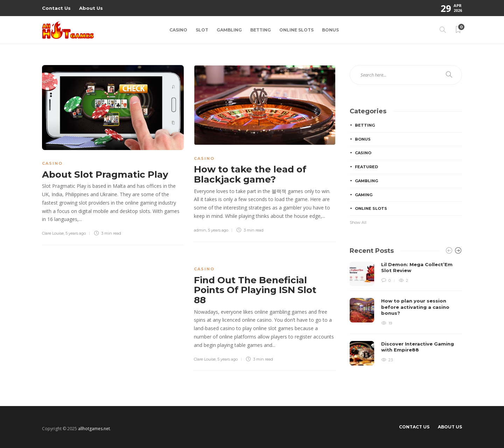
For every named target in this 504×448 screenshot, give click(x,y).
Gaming (364, 195)
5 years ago (76, 233)
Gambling (229, 30)
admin (200, 230)
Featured (366, 167)
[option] (406, 314)
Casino (178, 30)
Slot (202, 30)
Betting (261, 30)
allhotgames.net (94, 429)
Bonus (330, 30)
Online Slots (296, 30)
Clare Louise (53, 233)
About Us (91, 8)
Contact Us (56, 8)
